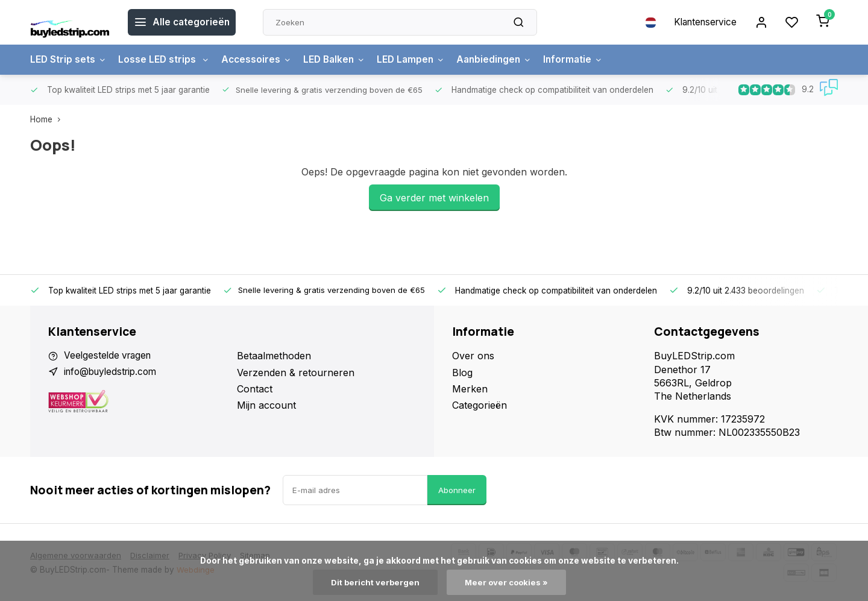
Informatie (586, 60)
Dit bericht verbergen (374, 582)
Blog (462, 373)
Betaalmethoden (274, 356)
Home (48, 119)
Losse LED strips (165, 60)
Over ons (473, 356)
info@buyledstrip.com (114, 373)
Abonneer (457, 490)
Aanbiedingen (505, 60)
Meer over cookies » (508, 582)
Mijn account (266, 405)
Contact (255, 389)
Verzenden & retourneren (296, 373)
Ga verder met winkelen (434, 198)
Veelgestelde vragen (110, 356)
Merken (470, 389)
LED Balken (340, 60)
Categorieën (480, 405)
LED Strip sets (69, 60)
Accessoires (259, 60)
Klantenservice (701, 22)
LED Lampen (419, 60)
